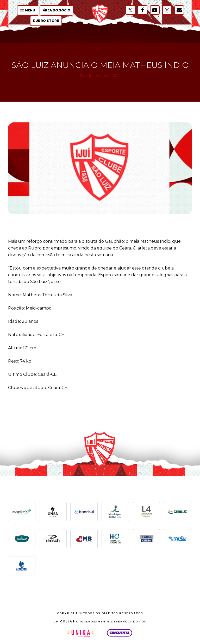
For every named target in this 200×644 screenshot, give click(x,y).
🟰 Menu (28, 10)
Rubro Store (46, 21)
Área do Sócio (57, 10)
